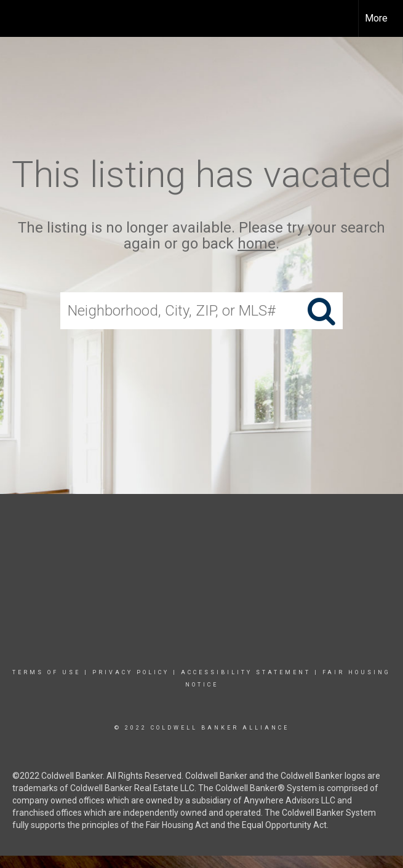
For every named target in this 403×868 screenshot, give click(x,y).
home (257, 244)
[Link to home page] (16, 18)
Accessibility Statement (246, 672)
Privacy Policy (131, 672)
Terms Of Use (46, 672)
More (376, 18)
